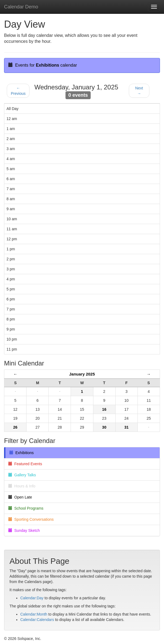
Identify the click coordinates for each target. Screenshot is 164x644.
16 (104, 409)
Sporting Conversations (31, 519)
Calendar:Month (34, 614)
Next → (139, 91)
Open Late (20, 497)
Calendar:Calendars (37, 620)
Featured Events (25, 464)
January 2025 (82, 374)
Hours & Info (22, 486)
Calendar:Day (32, 598)
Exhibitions (22, 453)
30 (104, 427)
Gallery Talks (22, 475)
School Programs (26, 508)
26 (15, 427)
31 (126, 427)
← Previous (18, 91)
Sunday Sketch (24, 530)
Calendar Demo (21, 7)
